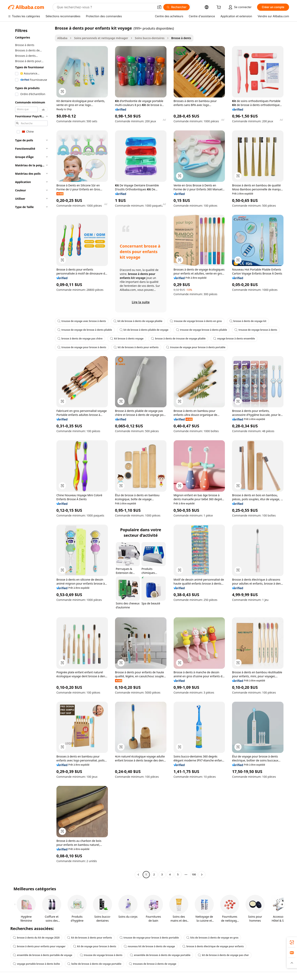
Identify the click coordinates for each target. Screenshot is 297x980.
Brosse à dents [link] (181, 38)
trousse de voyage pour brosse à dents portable (196, 347)
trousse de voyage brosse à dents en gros (196, 321)
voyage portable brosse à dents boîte (36, 964)
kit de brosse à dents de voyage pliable (138, 321)
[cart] (220, 8)
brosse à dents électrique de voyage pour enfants (213, 946)
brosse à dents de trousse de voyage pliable (178, 339)
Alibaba (62, 38)
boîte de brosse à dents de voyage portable (94, 964)
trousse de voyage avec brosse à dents (82, 321)
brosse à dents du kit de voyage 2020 (36, 938)
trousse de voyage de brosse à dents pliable (85, 330)
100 (194, 874)
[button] (159, 7)
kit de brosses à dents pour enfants (136, 347)
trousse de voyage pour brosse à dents (82, 347)
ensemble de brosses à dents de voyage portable (160, 955)
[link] (292, 942)
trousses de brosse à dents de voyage (153, 964)
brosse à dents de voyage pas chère (80, 339)
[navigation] (30, 452)
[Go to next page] (202, 875)
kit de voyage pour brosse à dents (95, 946)
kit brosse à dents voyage (127, 339)
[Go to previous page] (138, 875)
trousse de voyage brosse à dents (256, 330)
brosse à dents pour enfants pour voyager (39, 946)
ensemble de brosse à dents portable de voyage (43, 955)
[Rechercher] (177, 7)
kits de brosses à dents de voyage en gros (212, 938)
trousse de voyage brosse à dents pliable (202, 330)
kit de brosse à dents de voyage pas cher (223, 955)
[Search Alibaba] (105, 7)
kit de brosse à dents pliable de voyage (144, 330)
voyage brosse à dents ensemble (234, 339)
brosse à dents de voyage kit (248, 321)
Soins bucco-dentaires (150, 38)
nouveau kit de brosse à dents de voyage (149, 946)
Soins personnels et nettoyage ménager (101, 38)
